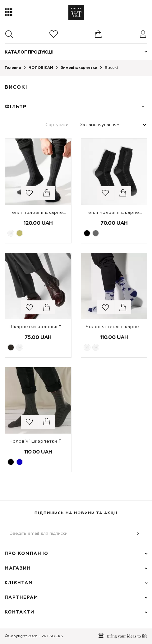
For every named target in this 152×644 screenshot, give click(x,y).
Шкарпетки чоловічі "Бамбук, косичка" (56, 327)
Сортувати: (57, 125)
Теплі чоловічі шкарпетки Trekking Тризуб (60, 213)
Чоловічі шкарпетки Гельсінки (45, 441)
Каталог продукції (29, 52)
